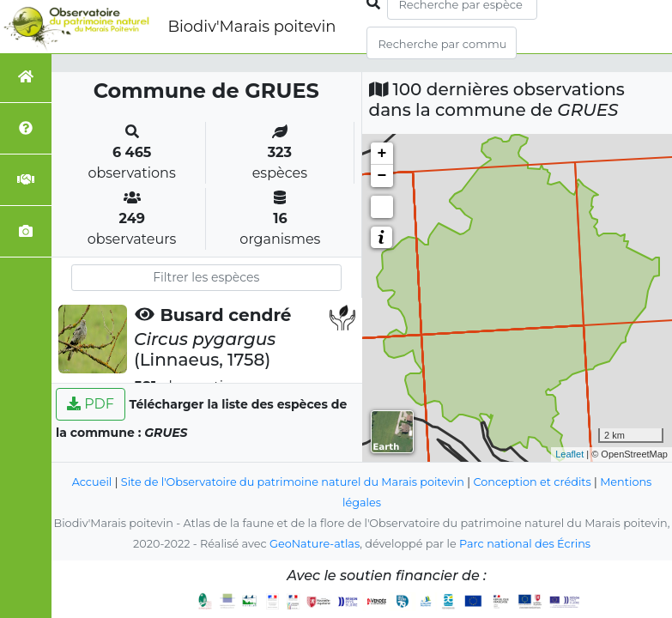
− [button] (382, 176)
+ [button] (382, 154)
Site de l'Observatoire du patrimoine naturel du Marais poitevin (293, 482)
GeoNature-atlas (315, 544)
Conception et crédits (532, 482)
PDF (91, 404)
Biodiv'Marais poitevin (251, 27)
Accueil (92, 482)
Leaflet (569, 454)
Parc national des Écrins (525, 544)
